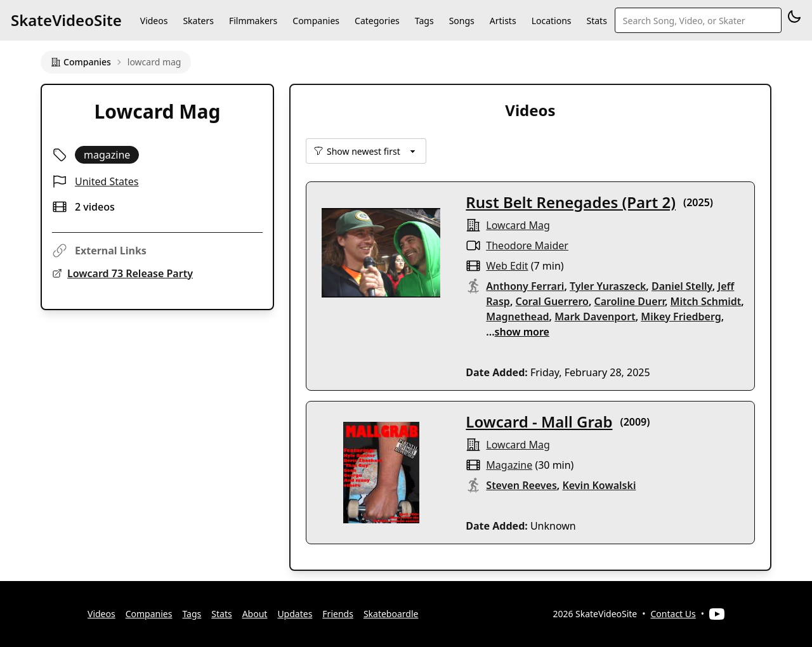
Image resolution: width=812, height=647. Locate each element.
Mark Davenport (595, 317)
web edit (507, 266)
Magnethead (517, 317)
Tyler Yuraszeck (608, 286)
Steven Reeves (521, 485)
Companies (316, 21)
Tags (424, 21)
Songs (462, 21)
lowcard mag (518, 225)
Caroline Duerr (630, 301)
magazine (509, 465)
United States (107, 181)
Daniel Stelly (682, 286)
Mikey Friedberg (681, 317)
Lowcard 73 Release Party (130, 273)
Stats (597, 21)
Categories (377, 21)
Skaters (198, 21)
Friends (338, 614)
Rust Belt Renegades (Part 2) (571, 202)
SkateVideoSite (66, 20)
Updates (295, 614)
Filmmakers (253, 21)
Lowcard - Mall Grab (539, 422)
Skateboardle (391, 614)
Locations (552, 21)
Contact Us (673, 614)
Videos (154, 21)
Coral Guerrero (552, 301)
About (255, 614)
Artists (503, 21)
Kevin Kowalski (599, 485)
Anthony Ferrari (525, 286)
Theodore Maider (527, 245)
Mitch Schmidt (706, 301)
